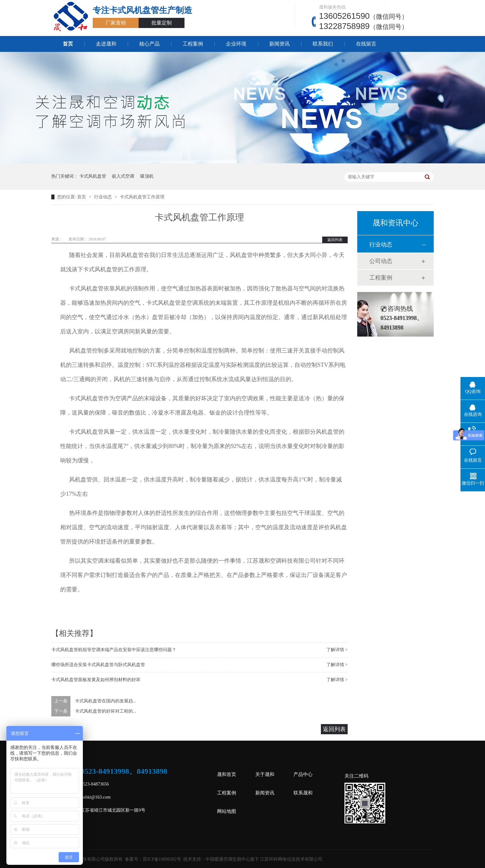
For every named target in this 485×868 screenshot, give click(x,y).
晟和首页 (227, 774)
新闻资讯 (279, 44)
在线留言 (366, 44)
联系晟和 (303, 793)
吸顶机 (147, 176)
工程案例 (193, 44)
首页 (68, 44)
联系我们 (323, 44)
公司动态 (381, 261)
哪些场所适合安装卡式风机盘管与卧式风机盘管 (98, 665)
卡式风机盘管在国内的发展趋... (106, 701)
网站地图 (227, 811)
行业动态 (104, 197)
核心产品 (149, 44)
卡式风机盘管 (93, 176)
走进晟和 (106, 44)
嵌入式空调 (123, 176)
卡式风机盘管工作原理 (142, 197)
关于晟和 (265, 774)
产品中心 (303, 774)
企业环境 (236, 44)
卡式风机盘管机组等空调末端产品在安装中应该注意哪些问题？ (114, 650)
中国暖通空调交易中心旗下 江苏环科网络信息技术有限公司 (264, 859)
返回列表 (335, 240)
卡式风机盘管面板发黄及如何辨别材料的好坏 (96, 680)
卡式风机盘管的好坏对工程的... (106, 711)
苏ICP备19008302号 (162, 859)
